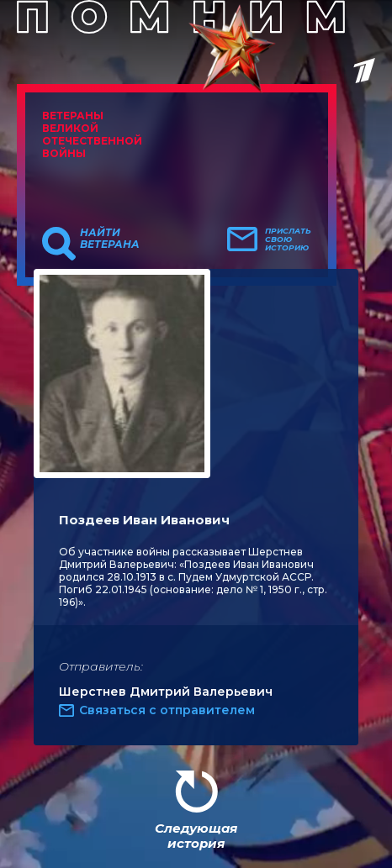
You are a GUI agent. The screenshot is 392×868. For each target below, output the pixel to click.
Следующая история (196, 836)
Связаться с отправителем (167, 710)
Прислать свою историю (288, 239)
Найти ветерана (110, 239)
